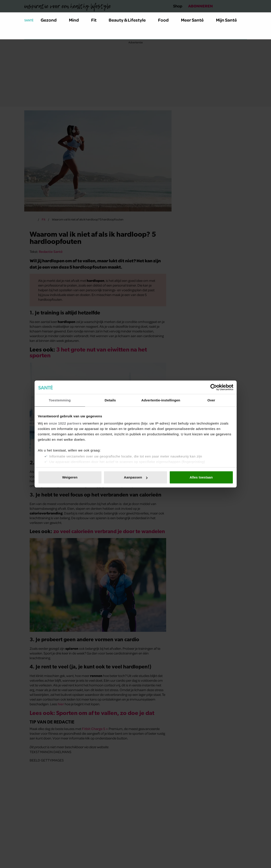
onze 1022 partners (65, 423)
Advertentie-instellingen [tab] (161, 400)
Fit (96, 20)
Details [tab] (110, 400)
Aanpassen (136, 477)
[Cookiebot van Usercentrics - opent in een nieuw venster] (214, 387)
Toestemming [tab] (60, 400)
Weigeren (70, 477)
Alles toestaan (201, 477)
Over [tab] (211, 400)
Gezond (51, 20)
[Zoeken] (28, 33)
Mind (76, 20)
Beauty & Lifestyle (130, 20)
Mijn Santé (230, 20)
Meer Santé (195, 20)
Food (166, 20)
